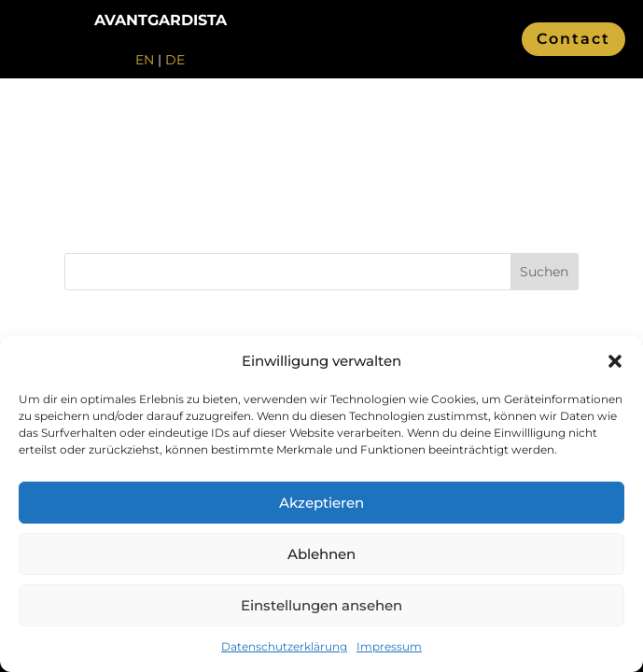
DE (175, 60)
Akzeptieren (321, 503)
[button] (615, 361)
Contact (573, 39)
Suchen (544, 272)
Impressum (389, 646)
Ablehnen (321, 554)
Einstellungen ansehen (321, 605)
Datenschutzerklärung (284, 646)
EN (145, 60)
